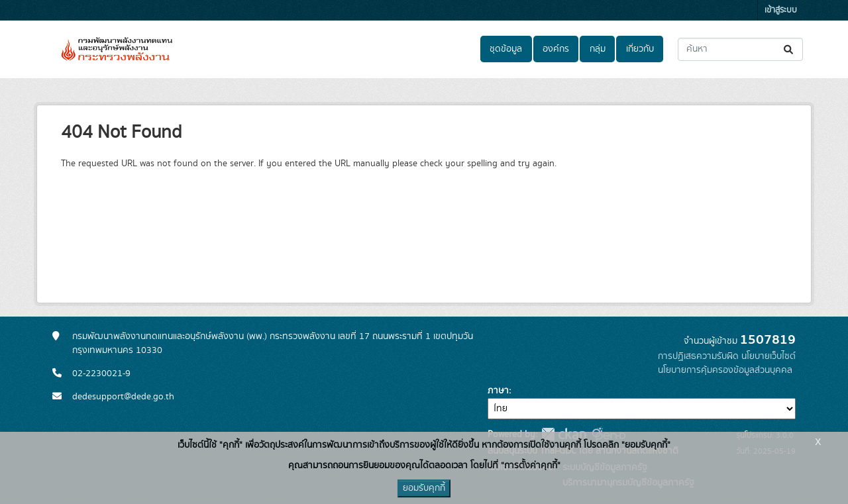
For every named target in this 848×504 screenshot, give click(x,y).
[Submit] (789, 49)
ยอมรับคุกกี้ (424, 488)
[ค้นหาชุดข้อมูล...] (740, 49)
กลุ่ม (598, 49)
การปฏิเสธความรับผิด (698, 356)
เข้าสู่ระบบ (781, 10)
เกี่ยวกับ (640, 49)
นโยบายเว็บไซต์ (768, 356)
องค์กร (556, 49)
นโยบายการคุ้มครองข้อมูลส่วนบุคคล (725, 370)
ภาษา (498, 391)
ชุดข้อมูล (506, 49)
